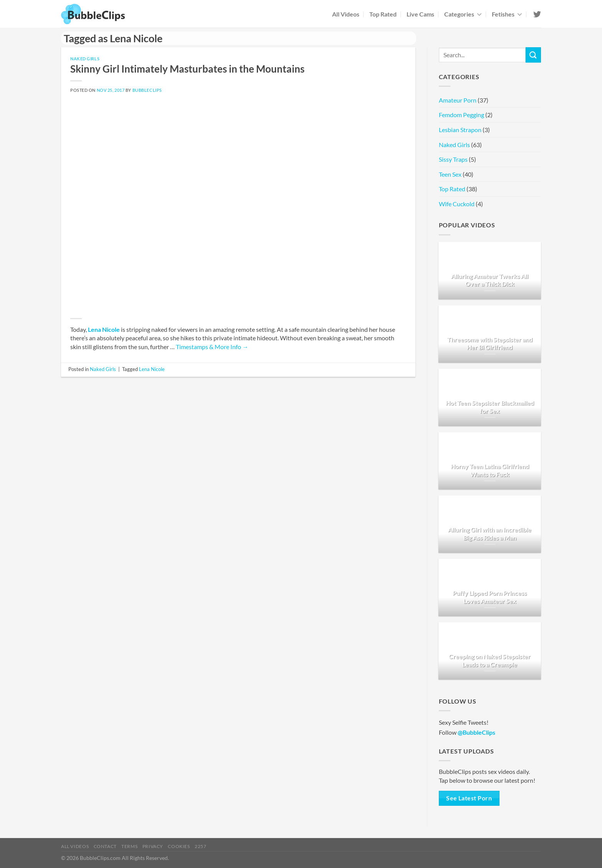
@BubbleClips (476, 732)
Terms (129, 846)
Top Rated (383, 14)
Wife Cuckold (457, 204)
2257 (200, 846)
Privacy (153, 846)
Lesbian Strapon (460, 130)
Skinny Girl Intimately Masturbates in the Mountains (187, 69)
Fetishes (507, 14)
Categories (463, 14)
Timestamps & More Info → (212, 347)
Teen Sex (450, 174)
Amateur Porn (458, 100)
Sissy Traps (453, 159)
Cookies (179, 846)
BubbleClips (147, 90)
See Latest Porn (469, 798)
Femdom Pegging (461, 115)
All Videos (346, 14)
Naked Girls (85, 59)
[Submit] (533, 55)
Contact (105, 846)
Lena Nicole (104, 329)
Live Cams (420, 14)
